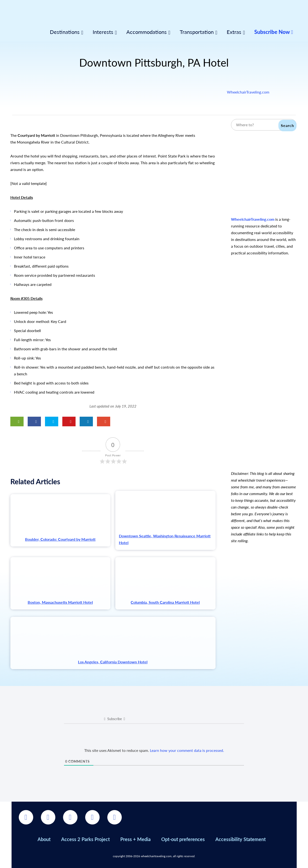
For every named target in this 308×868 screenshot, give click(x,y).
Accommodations (147, 32)
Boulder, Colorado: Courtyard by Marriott (60, 539)
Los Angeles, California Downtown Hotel (113, 662)
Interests (103, 32)
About (44, 839)
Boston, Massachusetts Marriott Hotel (60, 602)
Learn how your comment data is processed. (187, 750)
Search (287, 125)
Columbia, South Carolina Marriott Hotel (165, 602)
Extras (234, 32)
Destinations (65, 32)
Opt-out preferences (183, 839)
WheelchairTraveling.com (248, 92)
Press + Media (135, 839)
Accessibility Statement (241, 839)
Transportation (197, 32)
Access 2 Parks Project (85, 839)
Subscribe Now (274, 32)
